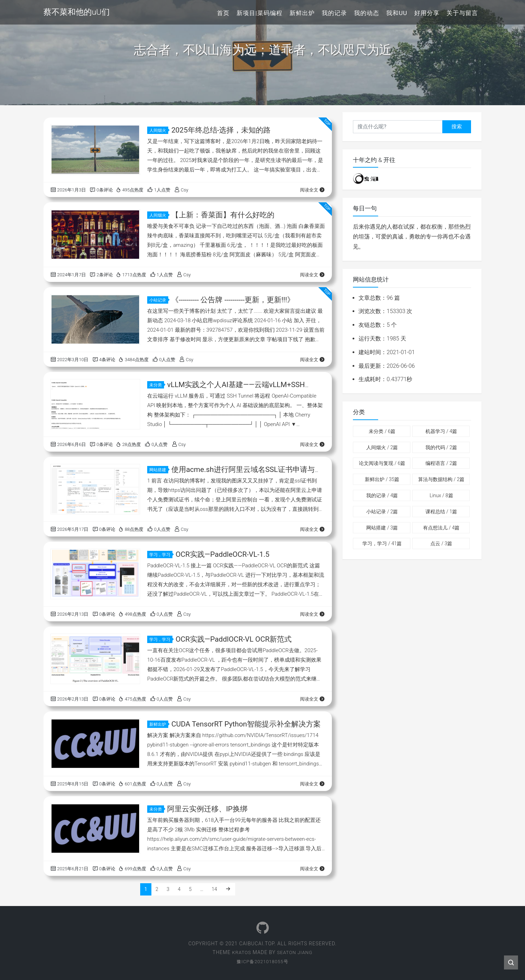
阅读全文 (312, 190)
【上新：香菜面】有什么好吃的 (223, 215)
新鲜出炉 (302, 13)
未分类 (157, 385)
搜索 (457, 127)
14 (214, 889)
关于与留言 (462, 13)
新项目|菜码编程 (260, 13)
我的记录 (334, 13)
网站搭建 (159, 470)
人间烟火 (159, 130)
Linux (441, 495)
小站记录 (159, 300)
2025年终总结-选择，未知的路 (221, 130)
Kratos (241, 952)
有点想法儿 (441, 528)
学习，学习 (161, 555)
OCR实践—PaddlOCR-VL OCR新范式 (234, 639)
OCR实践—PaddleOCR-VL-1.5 (223, 554)
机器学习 (441, 431)
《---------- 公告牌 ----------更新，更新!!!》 (233, 300)
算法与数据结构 (441, 479)
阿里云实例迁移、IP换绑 (207, 809)
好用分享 (427, 13)
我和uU (397, 13)
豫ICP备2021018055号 (262, 961)
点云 (441, 543)
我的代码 (441, 447)
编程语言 (441, 463)
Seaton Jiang (295, 952)
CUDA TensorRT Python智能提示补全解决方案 (246, 724)
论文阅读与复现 (382, 463)
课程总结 (441, 512)
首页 (223, 13)
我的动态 (367, 13)
